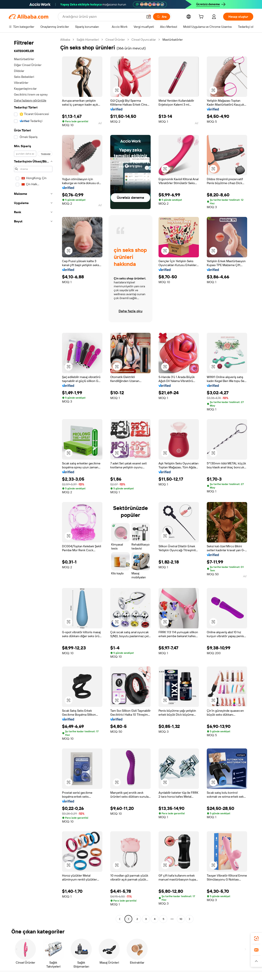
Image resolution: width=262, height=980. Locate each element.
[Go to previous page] (120, 919)
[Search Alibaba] (103, 17)
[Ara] (162, 17)
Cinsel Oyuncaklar (144, 40)
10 (181, 919)
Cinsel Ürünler (115, 40)
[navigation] (33, 480)
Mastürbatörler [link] (173, 40)
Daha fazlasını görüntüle (30, 100)
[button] (149, 17)
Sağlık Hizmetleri (88, 40)
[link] (256, 938)
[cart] (202, 17)
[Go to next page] (190, 919)
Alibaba (65, 40)
